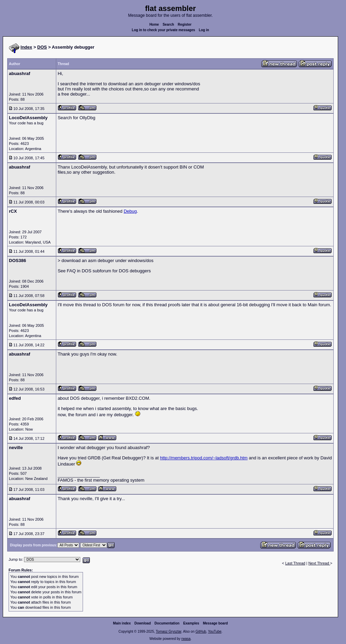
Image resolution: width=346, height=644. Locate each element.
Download (143, 623)
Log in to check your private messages (163, 30)
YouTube (214, 631)
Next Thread (319, 563)
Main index (122, 623)
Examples (191, 623)
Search (168, 24)
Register (184, 24)
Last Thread (295, 563)
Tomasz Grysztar (168, 631)
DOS (42, 47)
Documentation (167, 623)
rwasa (186, 639)
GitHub (201, 631)
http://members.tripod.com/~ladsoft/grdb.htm (204, 458)
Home (154, 24)
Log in (204, 30)
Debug (130, 211)
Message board (216, 623)
